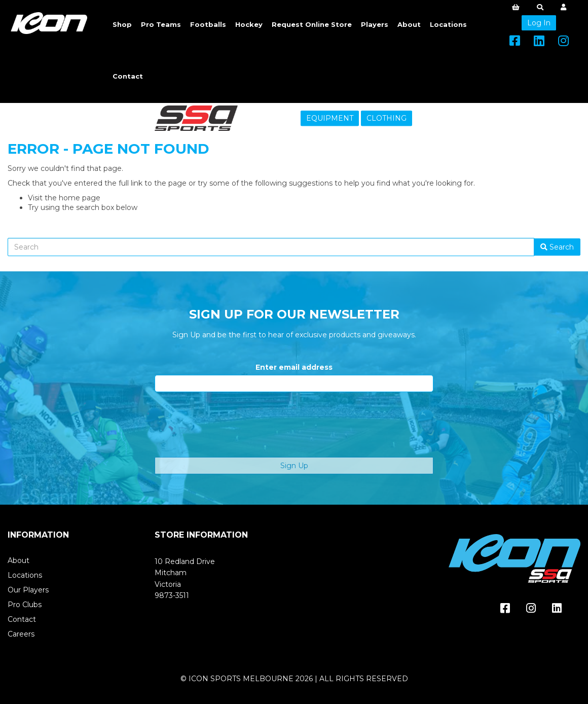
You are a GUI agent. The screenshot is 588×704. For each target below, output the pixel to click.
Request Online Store (312, 24)
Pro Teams (161, 24)
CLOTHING (387, 118)
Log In (539, 23)
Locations (448, 24)
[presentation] (232, 425)
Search (557, 247)
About (409, 24)
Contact (128, 76)
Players (375, 24)
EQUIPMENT (330, 118)
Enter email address (294, 367)
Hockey (249, 24)
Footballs (208, 24)
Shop (122, 24)
